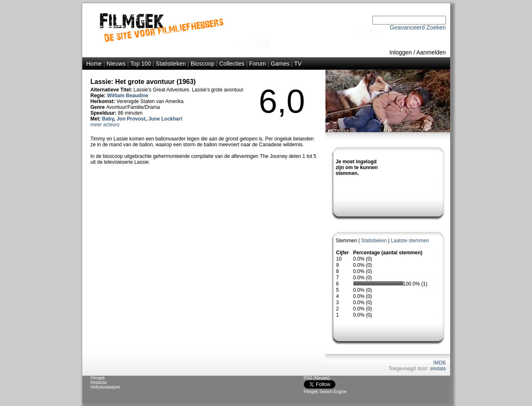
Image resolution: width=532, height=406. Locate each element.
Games (280, 64)
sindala (438, 369)
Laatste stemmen (410, 241)
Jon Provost (131, 119)
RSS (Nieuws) (317, 378)
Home (94, 64)
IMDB (440, 363)
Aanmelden (431, 52)
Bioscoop (202, 64)
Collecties (232, 64)
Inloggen (401, 52)
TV (298, 64)
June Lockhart (165, 119)
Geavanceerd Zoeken (418, 27)
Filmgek (98, 378)
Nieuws (116, 64)
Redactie (99, 383)
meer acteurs (105, 125)
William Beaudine (128, 96)
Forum (258, 64)
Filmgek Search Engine (325, 392)
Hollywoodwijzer (106, 387)
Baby (108, 119)
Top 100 (140, 64)
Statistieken (171, 64)
